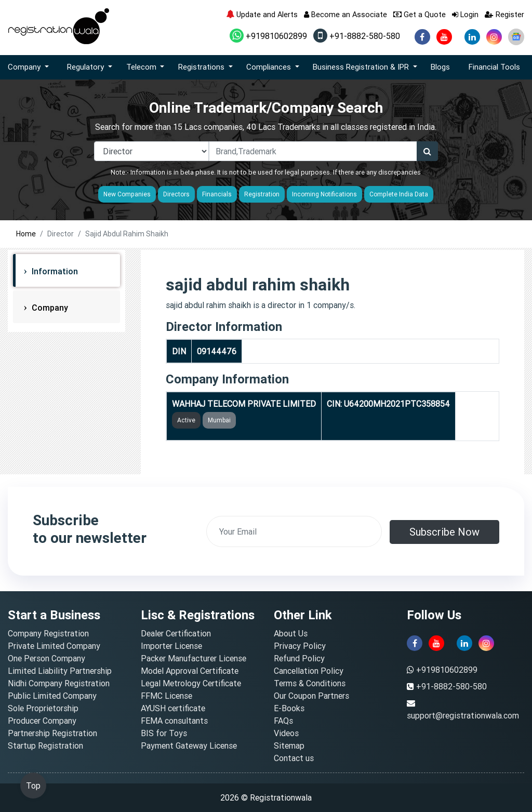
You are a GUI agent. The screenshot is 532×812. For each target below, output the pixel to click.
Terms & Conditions (310, 683)
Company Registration (48, 633)
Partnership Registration (52, 733)
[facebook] (422, 37)
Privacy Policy (300, 646)
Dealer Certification (176, 633)
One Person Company (46, 658)
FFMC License (167, 696)
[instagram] (494, 37)
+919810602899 (268, 36)
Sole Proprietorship (43, 708)
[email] (294, 531)
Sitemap (289, 746)
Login (465, 14)
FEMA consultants (174, 721)
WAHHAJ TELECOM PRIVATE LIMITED (244, 404)
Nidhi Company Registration (59, 683)
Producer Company (42, 721)
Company (49, 308)
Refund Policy (299, 658)
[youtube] (444, 37)
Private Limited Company (54, 646)
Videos (286, 733)
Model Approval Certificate (190, 671)
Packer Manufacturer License (194, 658)
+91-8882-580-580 (357, 36)
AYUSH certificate (173, 708)
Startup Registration (45, 746)
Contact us (294, 758)
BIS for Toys (164, 733)
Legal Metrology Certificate (191, 683)
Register (504, 14)
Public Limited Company (52, 696)
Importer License (171, 646)
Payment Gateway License (189, 746)
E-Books (289, 708)
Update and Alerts (262, 14)
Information (54, 271)
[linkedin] (472, 37)
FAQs (283, 721)
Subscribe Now (444, 532)
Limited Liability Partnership (60, 671)
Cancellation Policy (309, 671)
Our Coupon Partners (311, 696)
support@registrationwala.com (463, 715)
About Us (291, 633)
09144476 (217, 351)
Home (26, 234)
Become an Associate (345, 14)
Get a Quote (420, 14)
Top (33, 786)
